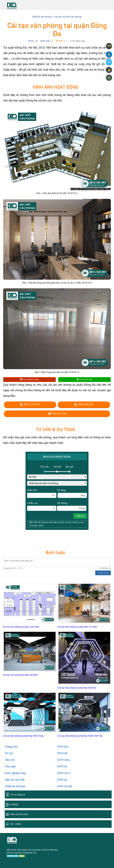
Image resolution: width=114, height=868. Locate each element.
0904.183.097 (84, 404)
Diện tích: (42, 493)
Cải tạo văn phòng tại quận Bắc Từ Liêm (77, 627)
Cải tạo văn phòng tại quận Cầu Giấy (21, 627)
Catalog (14, 804)
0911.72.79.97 (30, 404)
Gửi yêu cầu (57, 413)
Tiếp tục (80, 516)
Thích (31, 41)
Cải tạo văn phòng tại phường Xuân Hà (77, 688)
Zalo (109, 62)
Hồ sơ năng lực (18, 795)
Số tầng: (72, 493)
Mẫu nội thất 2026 (19, 814)
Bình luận (45, 41)
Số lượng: (72, 506)
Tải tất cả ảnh (84, 379)
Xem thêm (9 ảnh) (30, 379)
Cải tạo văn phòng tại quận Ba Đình (20, 675)
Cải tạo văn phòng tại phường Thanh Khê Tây (80, 736)
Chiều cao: (42, 506)
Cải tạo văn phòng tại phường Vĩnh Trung (23, 736)
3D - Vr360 (16, 824)
